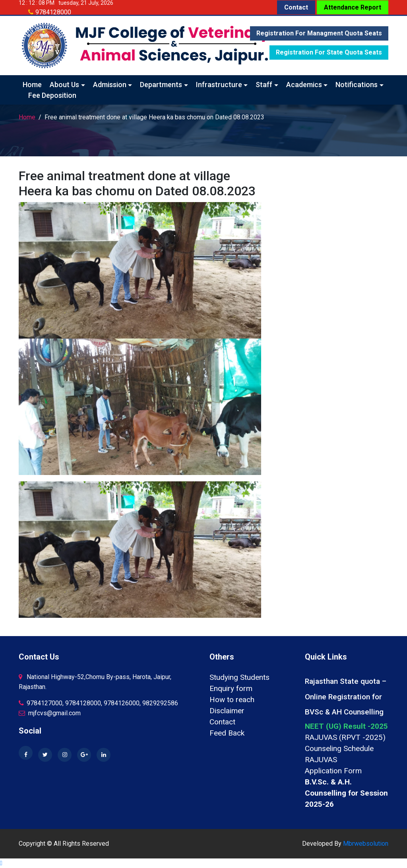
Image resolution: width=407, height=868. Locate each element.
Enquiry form (231, 688)
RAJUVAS (321, 760)
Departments (161, 85)
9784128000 (53, 12)
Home (32, 85)
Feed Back (227, 733)
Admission (110, 85)
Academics (304, 85)
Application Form (333, 771)
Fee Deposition (52, 95)
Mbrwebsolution (366, 844)
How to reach (232, 700)
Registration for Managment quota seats (319, 33)
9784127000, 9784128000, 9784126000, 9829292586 (98, 703)
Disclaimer (227, 711)
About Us (64, 85)
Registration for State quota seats (329, 52)
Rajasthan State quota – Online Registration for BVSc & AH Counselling (346, 697)
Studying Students (239, 677)
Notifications (357, 85)
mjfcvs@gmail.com (50, 713)
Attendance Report (353, 7)
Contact (296, 7)
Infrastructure (219, 85)
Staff (264, 85)
